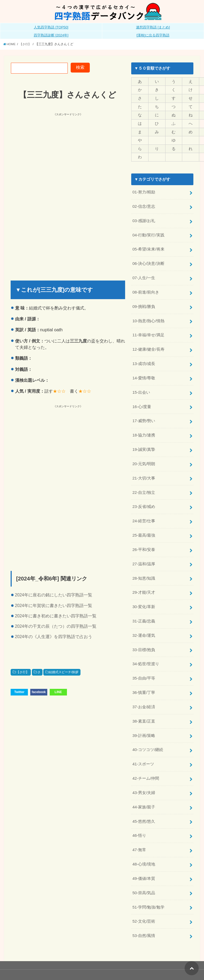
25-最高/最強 (144, 528)
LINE (58, 692)
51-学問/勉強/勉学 (148, 893)
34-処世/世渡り (146, 655)
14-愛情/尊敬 (144, 374)
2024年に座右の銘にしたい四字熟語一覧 (54, 595)
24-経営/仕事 (144, 514)
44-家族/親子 (144, 795)
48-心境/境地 (144, 851)
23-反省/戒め (144, 500)
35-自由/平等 (144, 669)
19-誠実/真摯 (144, 444)
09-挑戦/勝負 (144, 303)
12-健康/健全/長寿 (148, 345)
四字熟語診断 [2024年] (51, 35)
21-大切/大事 (144, 472)
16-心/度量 (142, 402)
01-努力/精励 (144, 191)
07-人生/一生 (144, 275)
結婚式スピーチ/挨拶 (64, 672)
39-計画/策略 (144, 725)
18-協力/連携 (144, 430)
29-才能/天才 (144, 584)
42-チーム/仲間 (146, 767)
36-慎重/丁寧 (144, 683)
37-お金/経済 (144, 697)
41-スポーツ (143, 753)
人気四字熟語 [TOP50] (51, 27)
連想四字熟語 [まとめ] (153, 27)
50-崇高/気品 (144, 879)
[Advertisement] (65, 154)
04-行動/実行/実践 (148, 233)
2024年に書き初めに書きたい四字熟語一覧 (56, 616)
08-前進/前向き (146, 289)
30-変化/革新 (144, 598)
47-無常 (139, 837)
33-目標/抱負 (144, 640)
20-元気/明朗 (144, 458)
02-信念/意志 (144, 205)
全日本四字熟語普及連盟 (177, 968)
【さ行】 (23, 672)
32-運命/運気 (144, 626)
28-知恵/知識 (144, 570)
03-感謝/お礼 (144, 219)
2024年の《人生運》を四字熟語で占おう (54, 637)
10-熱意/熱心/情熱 (148, 317)
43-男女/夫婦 (144, 781)
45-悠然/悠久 (144, 809)
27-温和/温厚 (144, 556)
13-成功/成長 (144, 359)
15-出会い (141, 388)
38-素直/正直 (144, 711)
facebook (39, 692)
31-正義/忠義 (144, 612)
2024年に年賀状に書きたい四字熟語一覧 (54, 605)
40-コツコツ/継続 (148, 739)
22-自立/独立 (144, 486)
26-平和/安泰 (144, 542)
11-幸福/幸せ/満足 (148, 332)
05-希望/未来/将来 (148, 247)
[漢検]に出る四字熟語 (153, 35)
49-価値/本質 (144, 865)
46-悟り (139, 823)
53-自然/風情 (144, 922)
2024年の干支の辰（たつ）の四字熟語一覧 (56, 626)
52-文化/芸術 (144, 907)
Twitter (19, 692)
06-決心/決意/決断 (148, 261)
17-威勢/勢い (144, 416)
